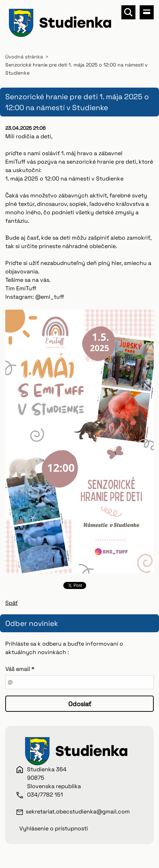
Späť (11, 603)
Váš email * (20, 669)
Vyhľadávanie (128, 12)
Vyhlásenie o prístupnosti (54, 828)
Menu (147, 12)
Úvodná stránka (24, 57)
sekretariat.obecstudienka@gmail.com (78, 812)
